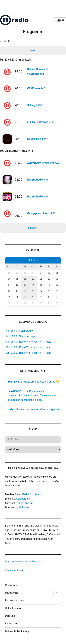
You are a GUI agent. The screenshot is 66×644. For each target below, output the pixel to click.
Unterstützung (13, 608)
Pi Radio (24, 507)
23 (49, 291)
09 (49, 279)
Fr (41, 267)
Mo (9, 267)
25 (9, 297)
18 (9, 291)
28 (9, 273)
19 (17, 291)
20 (25, 291)
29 (17, 273)
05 (17, 279)
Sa (49, 267)
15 (41, 285)
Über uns (10, 616)
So (57, 267)
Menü (60, 21)
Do (33, 267)
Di (17, 267)
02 (49, 273)
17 (57, 285)
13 (25, 285)
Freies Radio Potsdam (27, 494)
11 (9, 285)
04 (9, 279)
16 (49, 285)
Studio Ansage (25, 503)
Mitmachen (11, 593)
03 (57, 273)
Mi (25, 267)
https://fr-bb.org (14, 570)
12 (17, 285)
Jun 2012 (33, 260)
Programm (11, 585)
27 (25, 297)
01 (41, 273)
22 (41, 291)
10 (57, 279)
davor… (33, 50)
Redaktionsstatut (15, 600)
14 (33, 285)
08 (41, 279)
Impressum (11, 624)
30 (25, 273)
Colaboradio (23, 499)
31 (33, 273)
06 (25, 279)
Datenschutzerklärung (17, 631)
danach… (33, 228)
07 (33, 279)
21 (33, 291)
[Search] (33, 439)
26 (17, 297)
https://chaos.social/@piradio (22, 561)
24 (57, 291)
